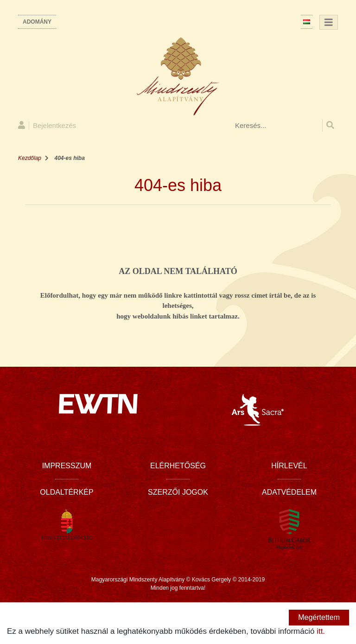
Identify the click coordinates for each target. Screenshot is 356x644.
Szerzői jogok (178, 492)
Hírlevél (289, 466)
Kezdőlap (30, 158)
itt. (321, 631)
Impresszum (67, 466)
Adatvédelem (289, 492)
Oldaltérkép (67, 492)
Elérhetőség (178, 466)
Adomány (37, 22)
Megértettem (319, 617)
